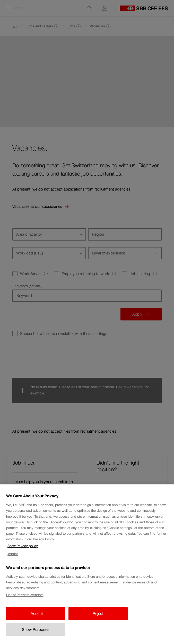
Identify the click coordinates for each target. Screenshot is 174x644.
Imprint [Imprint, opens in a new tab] (13, 563)
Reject (98, 622)
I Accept (36, 622)
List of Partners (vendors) (25, 604)
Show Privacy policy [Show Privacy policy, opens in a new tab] (23, 555)
